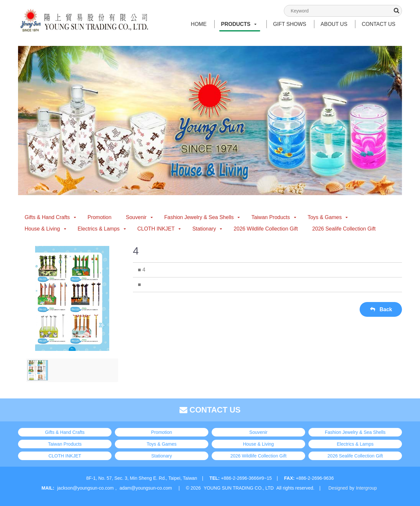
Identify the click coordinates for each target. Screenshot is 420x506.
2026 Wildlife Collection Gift (266, 229)
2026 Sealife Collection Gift (344, 229)
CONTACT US (378, 24)
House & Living (45, 229)
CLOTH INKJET (159, 229)
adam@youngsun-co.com (146, 488)
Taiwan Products (274, 217)
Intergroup (367, 488)
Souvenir (139, 217)
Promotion (100, 217)
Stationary (207, 229)
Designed (338, 488)
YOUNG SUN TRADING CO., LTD (239, 488)
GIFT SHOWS (290, 24)
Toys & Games (328, 217)
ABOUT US (334, 24)
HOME (199, 24)
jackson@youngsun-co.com (85, 488)
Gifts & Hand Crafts (50, 217)
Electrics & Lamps (102, 229)
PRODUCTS (239, 24)
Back (381, 309)
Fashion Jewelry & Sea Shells (202, 217)
